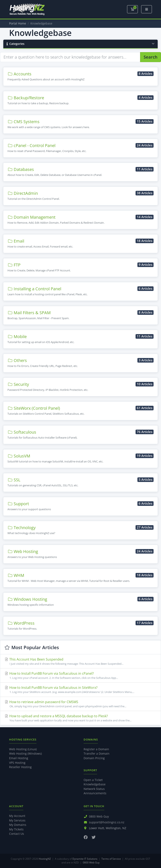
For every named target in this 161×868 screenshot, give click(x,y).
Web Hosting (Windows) (25, 753)
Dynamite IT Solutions (85, 859)
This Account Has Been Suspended (80, 661)
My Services (17, 820)
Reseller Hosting (20, 767)
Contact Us (17, 834)
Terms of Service (111, 859)
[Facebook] (86, 837)
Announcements (95, 793)
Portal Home (18, 23)
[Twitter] (94, 837)
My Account (17, 816)
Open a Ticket (93, 780)
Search (151, 57)
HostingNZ (45, 859)
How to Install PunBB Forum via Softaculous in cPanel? (80, 676)
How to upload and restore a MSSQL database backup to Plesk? (80, 718)
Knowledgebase (95, 784)
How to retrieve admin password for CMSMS (80, 704)
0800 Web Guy (99, 816)
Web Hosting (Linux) (23, 749)
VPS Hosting (17, 763)
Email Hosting (19, 758)
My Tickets (16, 829)
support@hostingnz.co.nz (107, 822)
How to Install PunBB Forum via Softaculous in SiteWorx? (80, 690)
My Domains (18, 825)
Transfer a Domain (97, 753)
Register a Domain (96, 749)
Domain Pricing (94, 758)
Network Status (94, 789)
